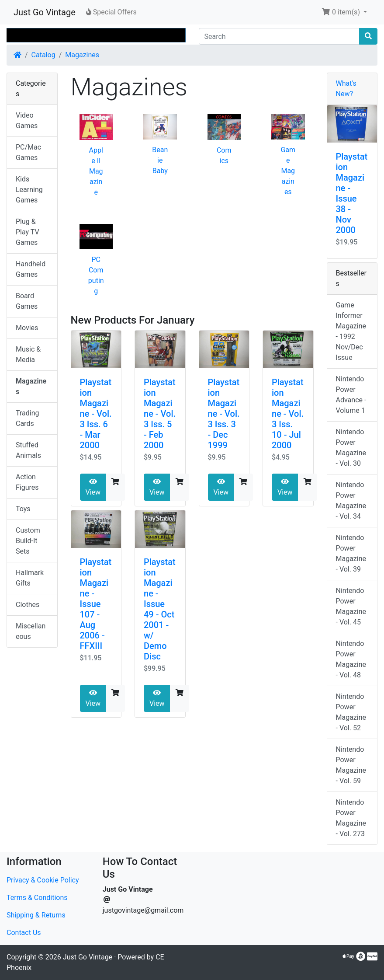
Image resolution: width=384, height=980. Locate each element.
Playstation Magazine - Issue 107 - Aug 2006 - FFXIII (96, 604)
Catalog (43, 55)
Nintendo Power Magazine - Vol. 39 (351, 553)
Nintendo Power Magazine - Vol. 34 (351, 500)
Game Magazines (288, 171)
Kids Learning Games (29, 190)
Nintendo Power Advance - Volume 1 (351, 395)
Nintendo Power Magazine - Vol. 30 (351, 448)
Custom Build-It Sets (28, 541)
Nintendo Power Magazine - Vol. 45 (351, 606)
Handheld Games (31, 269)
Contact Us (24, 933)
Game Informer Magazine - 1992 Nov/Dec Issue (351, 331)
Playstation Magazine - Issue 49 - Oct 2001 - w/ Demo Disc (160, 609)
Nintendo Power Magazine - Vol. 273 (351, 818)
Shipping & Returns (36, 915)
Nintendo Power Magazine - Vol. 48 (351, 659)
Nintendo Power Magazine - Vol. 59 (351, 765)
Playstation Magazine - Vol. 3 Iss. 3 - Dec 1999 (224, 414)
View (93, 487)
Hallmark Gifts (30, 578)
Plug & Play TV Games (28, 232)
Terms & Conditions (37, 898)
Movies (27, 328)
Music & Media (28, 354)
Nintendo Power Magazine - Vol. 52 (351, 712)
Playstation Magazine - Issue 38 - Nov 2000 (352, 193)
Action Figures (27, 482)
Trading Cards (28, 418)
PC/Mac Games (28, 152)
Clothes (28, 605)
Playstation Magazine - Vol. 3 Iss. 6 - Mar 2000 (96, 414)
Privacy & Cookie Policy (43, 880)
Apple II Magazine (96, 171)
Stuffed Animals (28, 450)
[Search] (279, 36)
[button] (344, 12)
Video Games (27, 120)
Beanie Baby (160, 160)
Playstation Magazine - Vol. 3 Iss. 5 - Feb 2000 (160, 414)
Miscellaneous (31, 631)
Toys (23, 509)
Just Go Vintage (45, 12)
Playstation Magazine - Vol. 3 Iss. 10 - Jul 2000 (288, 414)
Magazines (82, 55)
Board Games (27, 301)
